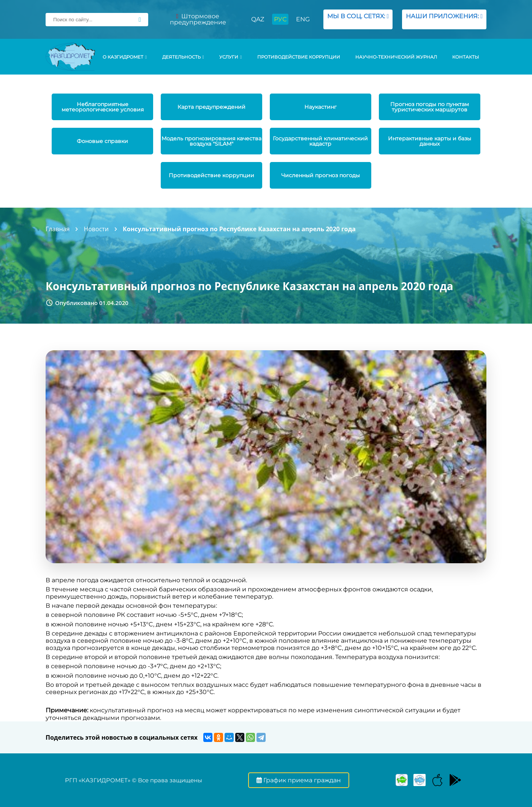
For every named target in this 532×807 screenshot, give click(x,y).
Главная (58, 229)
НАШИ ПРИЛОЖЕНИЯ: (444, 19)
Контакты (465, 57)
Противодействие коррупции (299, 57)
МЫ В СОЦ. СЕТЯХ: (358, 19)
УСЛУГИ (230, 57)
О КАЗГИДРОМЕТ (125, 57)
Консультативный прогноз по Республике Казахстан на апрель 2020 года (239, 229)
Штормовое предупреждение (198, 19)
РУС (280, 19)
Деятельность (183, 57)
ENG (303, 19)
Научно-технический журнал (396, 57)
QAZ (258, 19)
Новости (96, 229)
